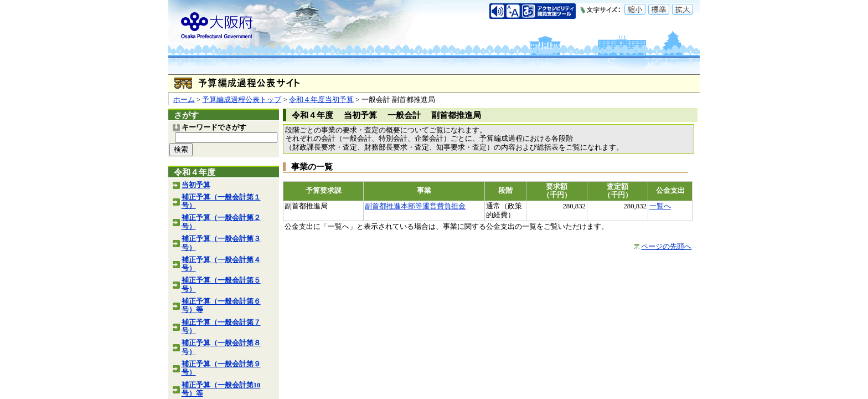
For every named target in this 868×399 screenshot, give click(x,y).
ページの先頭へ (666, 247)
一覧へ (660, 206)
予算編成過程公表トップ (242, 100)
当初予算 (196, 185)
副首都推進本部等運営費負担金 (415, 206)
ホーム (184, 100)
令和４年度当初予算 (321, 100)
